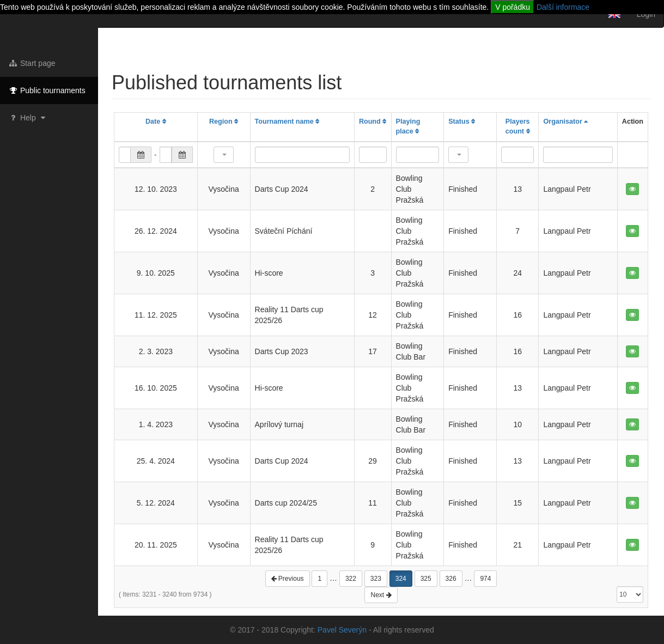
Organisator (565, 121)
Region (224, 121)
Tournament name (287, 121)
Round (373, 121)
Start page (32, 63)
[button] (224, 155)
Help (28, 118)
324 (401, 579)
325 (426, 579)
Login (646, 14)
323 (376, 579)
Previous (288, 579)
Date (156, 121)
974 (485, 579)
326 (451, 579)
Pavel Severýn (342, 630)
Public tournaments (47, 90)
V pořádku (513, 7)
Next (381, 595)
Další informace (563, 7)
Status (462, 121)
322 (351, 579)
